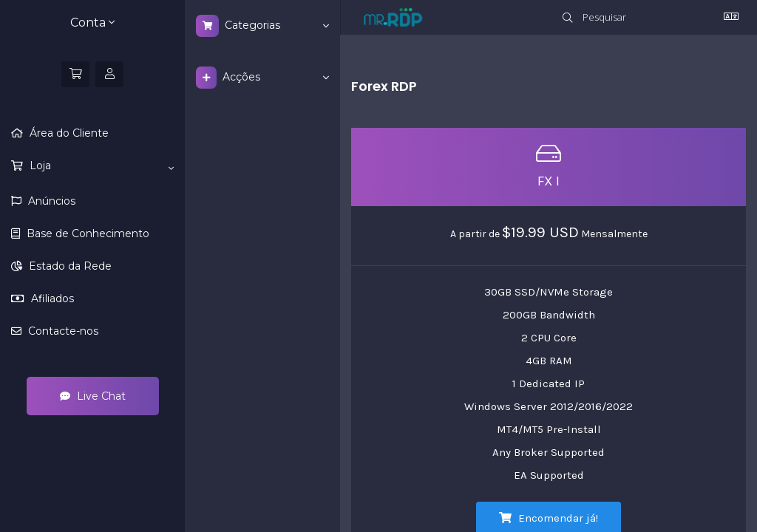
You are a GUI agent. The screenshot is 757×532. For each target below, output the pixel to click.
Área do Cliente (68, 133)
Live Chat (93, 396)
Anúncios (50, 201)
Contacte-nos (62, 331)
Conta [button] (92, 23)
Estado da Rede (69, 266)
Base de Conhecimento (86, 233)
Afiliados (51, 299)
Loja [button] (100, 166)
